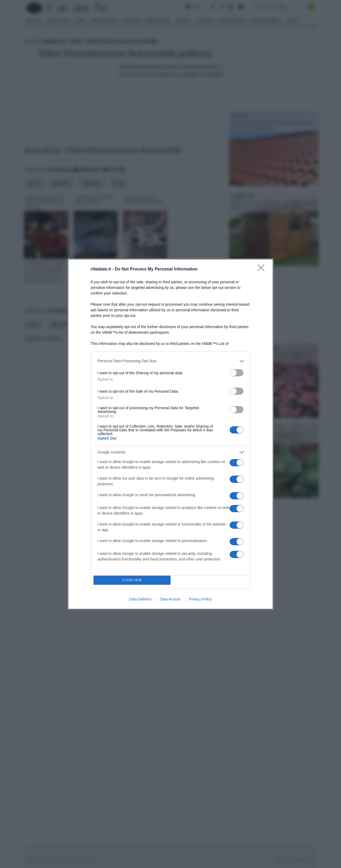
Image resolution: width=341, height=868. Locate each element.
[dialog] (170, 434)
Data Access (170, 599)
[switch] (237, 373)
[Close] (263, 269)
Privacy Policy (200, 599)
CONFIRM (132, 580)
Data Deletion (140, 599)
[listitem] (170, 361)
